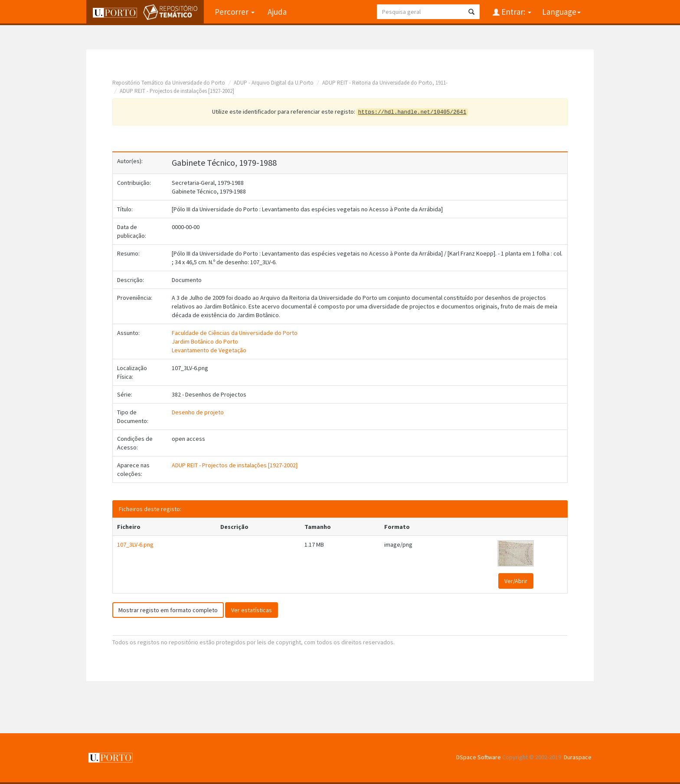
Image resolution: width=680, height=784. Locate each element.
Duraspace (578, 757)
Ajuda (277, 12)
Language (561, 12)
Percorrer (235, 12)
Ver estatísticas (252, 610)
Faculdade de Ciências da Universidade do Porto (235, 333)
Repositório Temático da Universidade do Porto (169, 83)
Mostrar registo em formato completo (168, 610)
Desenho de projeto (198, 412)
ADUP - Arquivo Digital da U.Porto (274, 83)
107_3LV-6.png (135, 545)
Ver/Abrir (516, 581)
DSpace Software (479, 757)
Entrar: (515, 12)
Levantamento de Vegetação (209, 350)
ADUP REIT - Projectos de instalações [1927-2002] (177, 91)
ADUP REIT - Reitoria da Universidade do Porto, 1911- (385, 83)
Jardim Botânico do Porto (205, 341)
